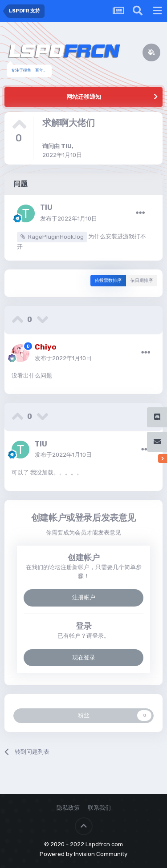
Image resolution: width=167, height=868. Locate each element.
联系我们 (99, 808)
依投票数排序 (108, 281)
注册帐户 (84, 597)
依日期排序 (142, 281)
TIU (66, 146)
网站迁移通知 (84, 97)
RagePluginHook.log (56, 237)
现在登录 (84, 657)
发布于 (69, 219)
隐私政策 (68, 808)
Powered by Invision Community (83, 854)
